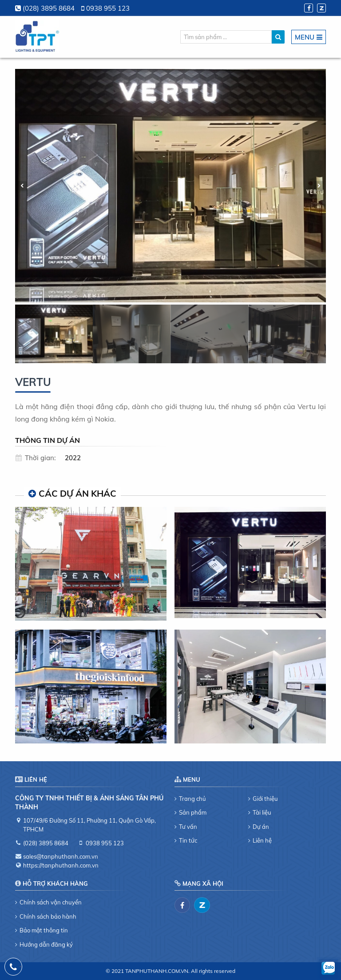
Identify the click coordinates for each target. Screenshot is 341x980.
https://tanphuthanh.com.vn (61, 865)
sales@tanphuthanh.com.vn (61, 856)
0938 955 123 (108, 8)
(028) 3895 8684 (49, 8)
